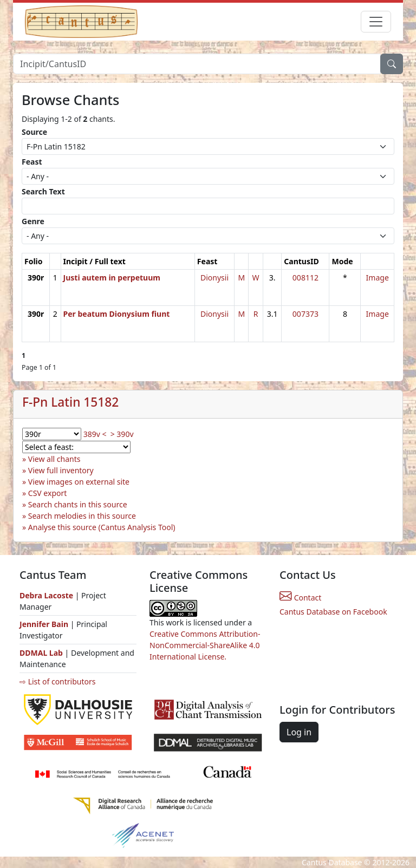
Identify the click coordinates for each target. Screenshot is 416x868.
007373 (305, 314)
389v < (95, 434)
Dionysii (214, 278)
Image (378, 278)
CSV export (48, 493)
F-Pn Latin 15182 (70, 402)
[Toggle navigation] (376, 22)
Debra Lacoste (46, 595)
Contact (300, 598)
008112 (305, 278)
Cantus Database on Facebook (333, 612)
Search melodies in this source (82, 516)
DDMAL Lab (41, 653)
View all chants (54, 459)
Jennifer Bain (45, 624)
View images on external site (79, 482)
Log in (299, 732)
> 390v (122, 434)
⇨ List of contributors (57, 681)
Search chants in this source (78, 504)
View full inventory (61, 470)
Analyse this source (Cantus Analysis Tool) (102, 527)
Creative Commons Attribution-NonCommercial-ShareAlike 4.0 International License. (205, 645)
